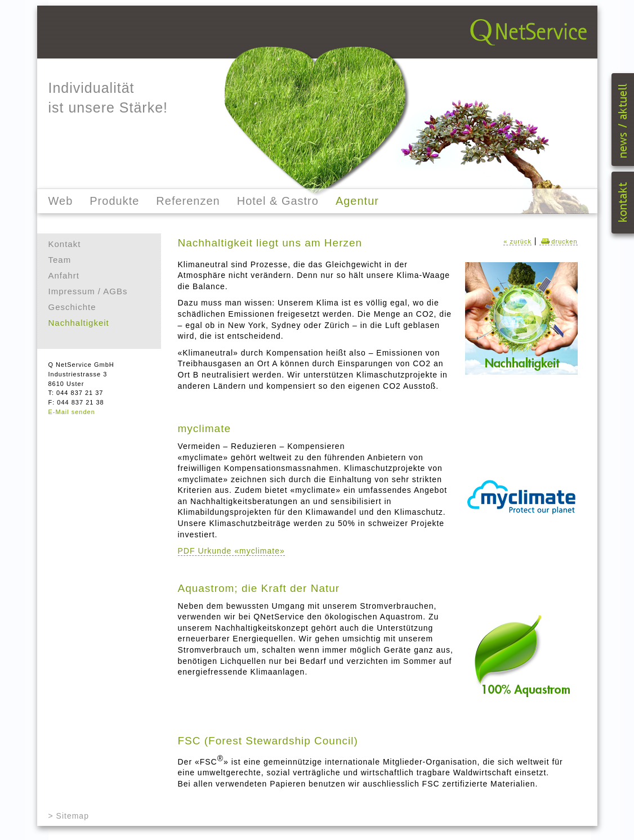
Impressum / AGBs (88, 291)
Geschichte (72, 307)
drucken (558, 241)
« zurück (517, 241)
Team (60, 260)
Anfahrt (64, 275)
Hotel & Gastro (278, 201)
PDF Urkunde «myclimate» (231, 551)
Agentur (357, 201)
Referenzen (188, 201)
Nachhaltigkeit (79, 323)
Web (61, 201)
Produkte (114, 201)
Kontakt (65, 244)
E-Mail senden (72, 412)
